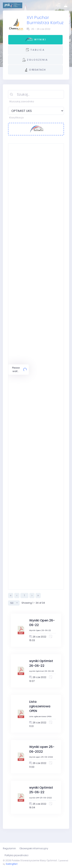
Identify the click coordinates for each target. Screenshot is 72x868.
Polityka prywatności (17, 855)
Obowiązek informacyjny (34, 848)
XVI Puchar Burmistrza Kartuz (45, 20)
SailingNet (12, 864)
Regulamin (9, 848)
